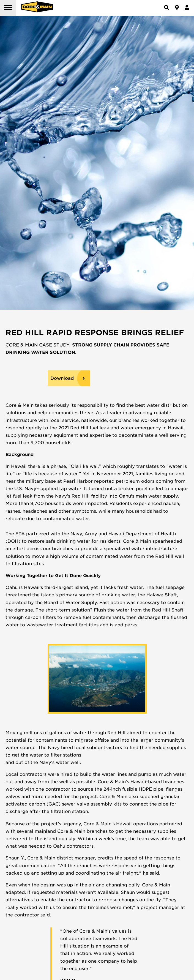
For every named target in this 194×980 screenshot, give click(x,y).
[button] (8, 8)
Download (62, 378)
